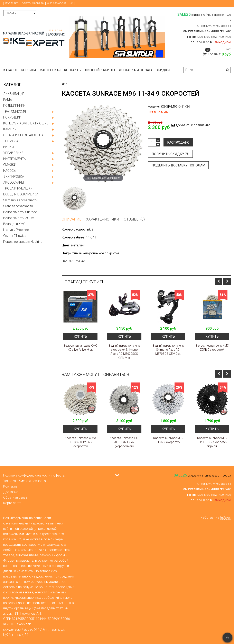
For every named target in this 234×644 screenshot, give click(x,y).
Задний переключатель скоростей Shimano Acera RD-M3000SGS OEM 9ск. (124, 352)
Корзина (29, 70)
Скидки (163, 70)
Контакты (73, 70)
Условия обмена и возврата (25, 481)
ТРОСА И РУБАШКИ (18, 188)
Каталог (10, 70)
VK (71, 3)
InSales (225, 517)
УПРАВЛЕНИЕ (13, 153)
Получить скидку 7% (170, 154)
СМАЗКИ (10, 165)
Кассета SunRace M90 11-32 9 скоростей (168, 440)
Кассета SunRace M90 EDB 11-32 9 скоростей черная (212, 442)
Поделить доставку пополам (178, 165)
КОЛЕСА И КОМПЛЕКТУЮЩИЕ (26, 123)
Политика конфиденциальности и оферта (34, 475)
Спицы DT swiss (15, 236)
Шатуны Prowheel (16, 230)
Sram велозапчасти (18, 206)
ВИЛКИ (8, 147)
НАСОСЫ (10, 171)
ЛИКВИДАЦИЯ (14, 94)
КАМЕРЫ (10, 129)
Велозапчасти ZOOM (19, 218)
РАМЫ (8, 100)
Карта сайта (12, 503)
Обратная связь (33, 3)
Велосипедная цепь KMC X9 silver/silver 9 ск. (81, 348)
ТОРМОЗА (11, 141)
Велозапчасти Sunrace (20, 212)
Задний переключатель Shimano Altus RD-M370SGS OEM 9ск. (168, 350)
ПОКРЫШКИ (12, 117)
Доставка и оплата (136, 70)
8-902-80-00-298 (57, 3)
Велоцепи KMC (14, 224)
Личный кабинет (100, 70)
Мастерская (50, 70)
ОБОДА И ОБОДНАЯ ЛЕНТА (23, 135)
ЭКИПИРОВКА (14, 177)
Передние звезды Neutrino (23, 242)
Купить (80, 336)
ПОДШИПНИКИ (14, 106)
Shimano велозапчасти (20, 200)
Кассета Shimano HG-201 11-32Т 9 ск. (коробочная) (124, 442)
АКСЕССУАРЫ (13, 182)
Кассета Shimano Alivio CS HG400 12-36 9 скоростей (80, 442)
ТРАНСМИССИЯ (15, 111)
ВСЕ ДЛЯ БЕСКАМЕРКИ (21, 194)
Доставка (12, 3)
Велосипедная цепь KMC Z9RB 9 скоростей (212, 348)
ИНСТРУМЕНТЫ (15, 159)
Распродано (178, 142)
